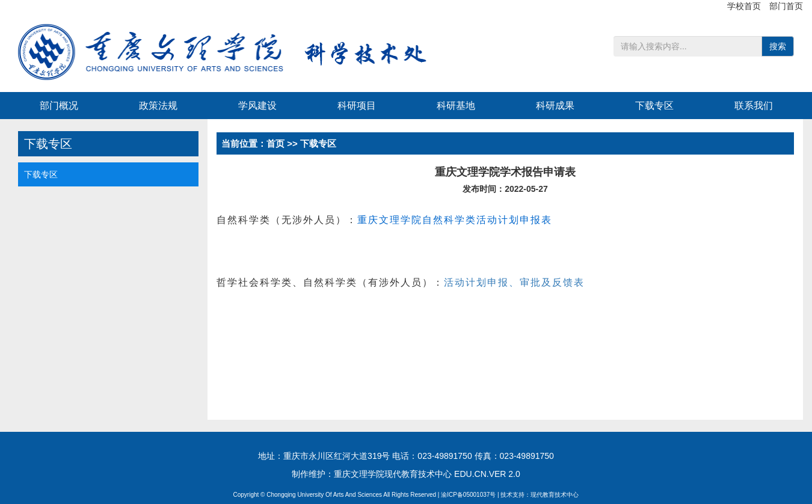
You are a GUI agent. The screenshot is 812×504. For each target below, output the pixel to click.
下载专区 (654, 106)
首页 (275, 143)
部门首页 (786, 6)
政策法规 (158, 106)
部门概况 (59, 106)
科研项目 (357, 106)
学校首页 (745, 6)
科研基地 (456, 106)
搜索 (778, 46)
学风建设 (257, 106)
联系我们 (754, 106)
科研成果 (555, 106)
